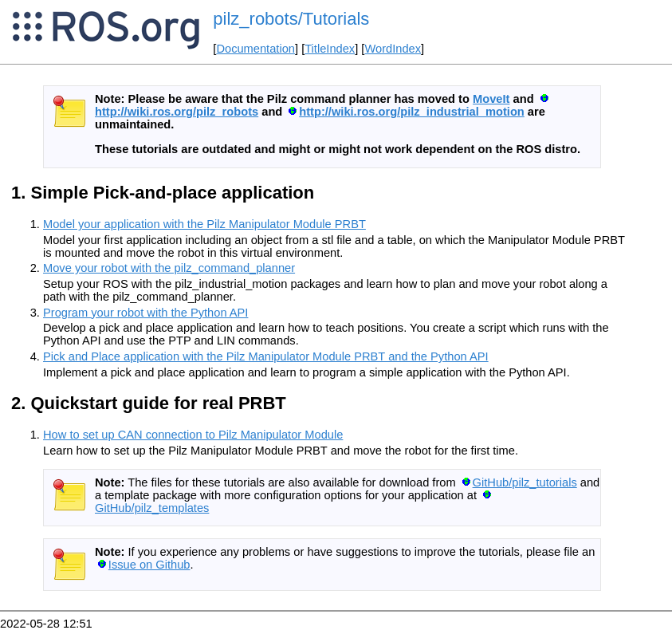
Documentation (255, 49)
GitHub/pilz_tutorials (525, 482)
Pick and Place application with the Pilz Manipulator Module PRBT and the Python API (266, 356)
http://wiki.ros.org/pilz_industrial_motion (412, 112)
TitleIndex (330, 49)
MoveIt (491, 99)
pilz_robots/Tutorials (291, 19)
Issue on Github (149, 565)
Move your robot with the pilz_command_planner (169, 268)
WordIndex (393, 49)
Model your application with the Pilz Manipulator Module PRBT (204, 224)
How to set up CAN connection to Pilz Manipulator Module (193, 435)
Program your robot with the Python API (145, 313)
